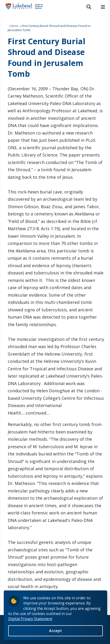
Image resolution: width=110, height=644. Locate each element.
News (15, 26)
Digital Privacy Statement (30, 619)
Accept (55, 631)
